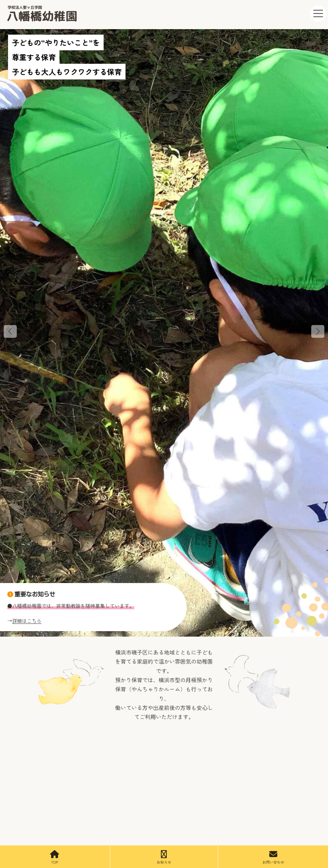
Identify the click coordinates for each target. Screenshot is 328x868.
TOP (55, 857)
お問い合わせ (273, 857)
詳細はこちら (27, 621)
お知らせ (164, 857)
